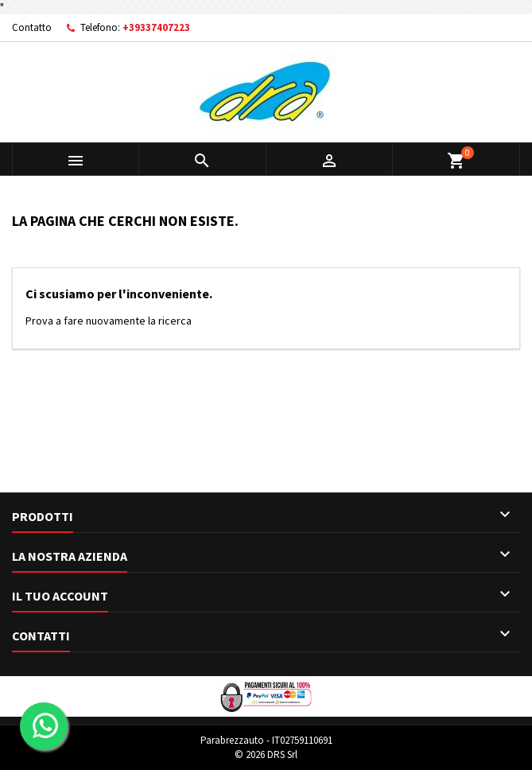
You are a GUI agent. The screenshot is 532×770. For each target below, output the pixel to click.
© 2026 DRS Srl (266, 754)
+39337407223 (156, 27)
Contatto (32, 27)
